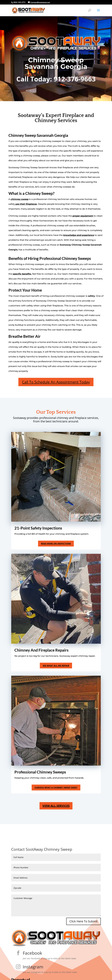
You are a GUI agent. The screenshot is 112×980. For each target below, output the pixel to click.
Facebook (32, 960)
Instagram (33, 974)
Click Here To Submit (83, 929)
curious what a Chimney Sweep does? (56, 787)
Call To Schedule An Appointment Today (56, 382)
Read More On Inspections (56, 543)
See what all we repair (56, 666)
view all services (56, 806)
